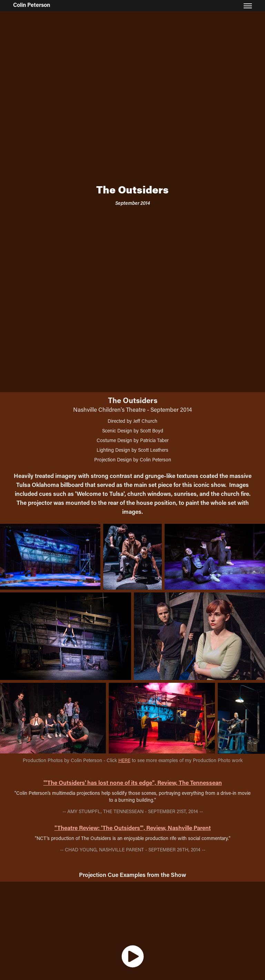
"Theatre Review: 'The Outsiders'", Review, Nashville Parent (133, 828)
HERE (124, 760)
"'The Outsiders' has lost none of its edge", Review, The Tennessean (133, 782)
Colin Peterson (32, 5)
